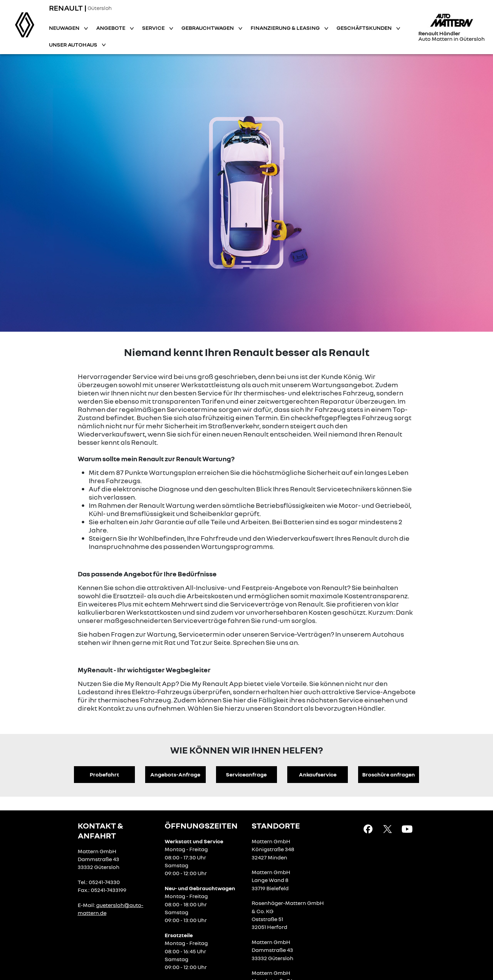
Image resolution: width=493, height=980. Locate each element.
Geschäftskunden (365, 28)
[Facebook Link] (368, 829)
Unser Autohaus (74, 45)
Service (154, 28)
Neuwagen (65, 28)
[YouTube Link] (407, 829)
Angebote (111, 28)
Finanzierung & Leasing (286, 28)
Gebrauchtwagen (208, 28)
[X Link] (388, 829)
